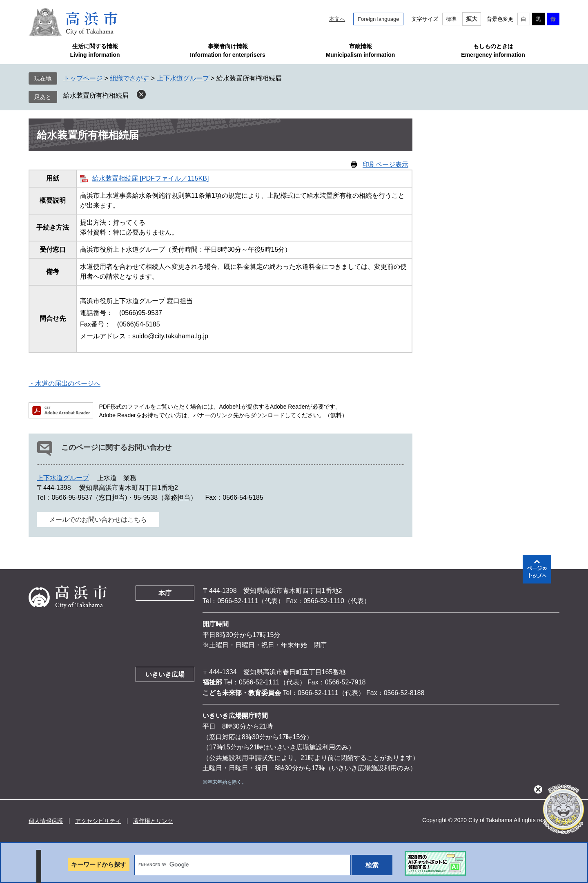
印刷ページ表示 (385, 164)
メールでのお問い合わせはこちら (98, 520)
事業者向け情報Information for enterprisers (227, 50)
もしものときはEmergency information (493, 50)
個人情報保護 (46, 821)
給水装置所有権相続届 (96, 95)
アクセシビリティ (98, 821)
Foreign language (378, 19)
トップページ (83, 78)
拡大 (472, 19)
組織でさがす (129, 78)
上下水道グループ (183, 78)
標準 (451, 19)
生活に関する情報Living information (95, 50)
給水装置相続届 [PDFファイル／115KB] (150, 178)
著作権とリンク (153, 821)
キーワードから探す (99, 864)
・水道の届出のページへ (65, 383)
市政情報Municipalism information (361, 50)
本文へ (337, 19)
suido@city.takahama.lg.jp (170, 336)
